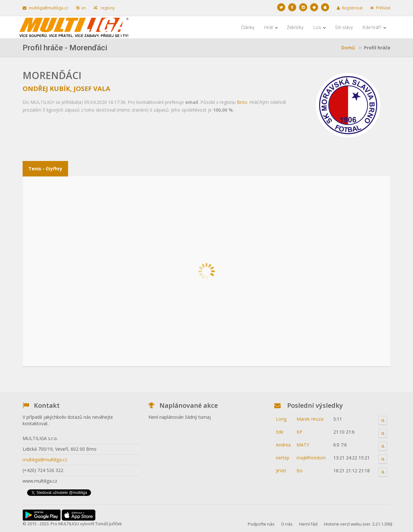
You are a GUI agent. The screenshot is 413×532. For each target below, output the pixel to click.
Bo (300, 471)
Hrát (271, 27)
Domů (348, 48)
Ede (280, 432)
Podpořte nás (261, 524)
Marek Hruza (310, 419)
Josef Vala (92, 89)
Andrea (283, 445)
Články (248, 27)
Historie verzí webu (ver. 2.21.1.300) (358, 524)
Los (320, 27)
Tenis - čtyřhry (45, 169)
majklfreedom (311, 458)
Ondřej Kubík (46, 89)
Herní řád (308, 524)
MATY (303, 445)
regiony (104, 8)
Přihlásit (380, 8)
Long (281, 419)
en (81, 8)
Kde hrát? (375, 27)
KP (299, 432)
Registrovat (350, 8)
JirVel (281, 471)
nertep (283, 458)
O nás (287, 524)
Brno (242, 102)
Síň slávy (344, 27)
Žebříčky (295, 27)
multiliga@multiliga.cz (45, 8)
